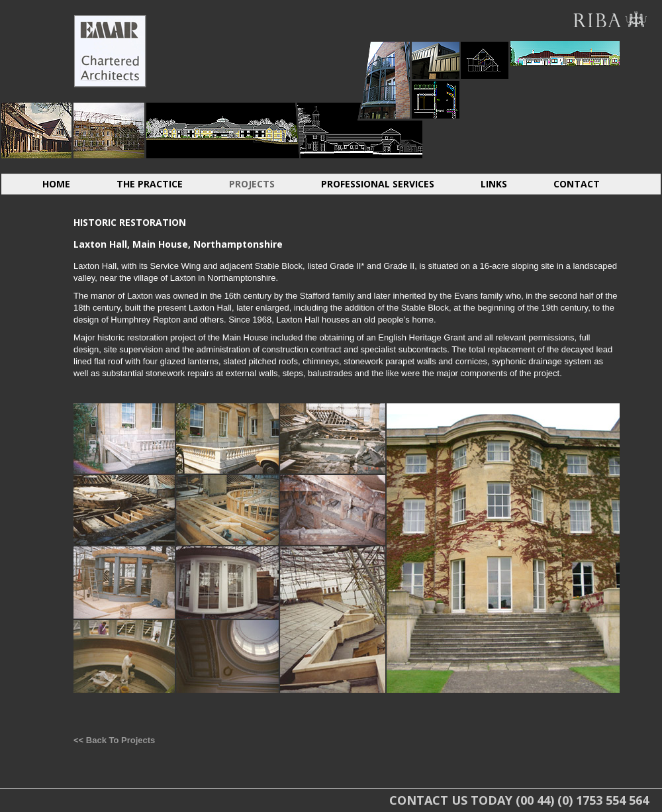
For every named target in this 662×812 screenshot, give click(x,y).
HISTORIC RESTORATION (109, 130)
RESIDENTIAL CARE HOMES (223, 130)
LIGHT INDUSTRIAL (436, 60)
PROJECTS (252, 184)
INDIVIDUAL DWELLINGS (36, 130)
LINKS (494, 184)
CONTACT (577, 184)
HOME (56, 184)
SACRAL (641, 124)
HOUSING (385, 80)
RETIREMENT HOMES (360, 130)
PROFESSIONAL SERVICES (378, 184)
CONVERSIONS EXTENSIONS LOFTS (485, 60)
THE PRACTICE (150, 184)
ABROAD (565, 54)
